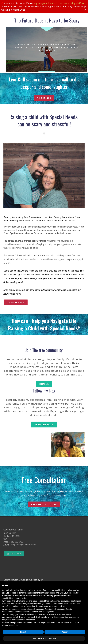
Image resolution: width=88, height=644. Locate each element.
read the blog (44, 425)
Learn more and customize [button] (44, 638)
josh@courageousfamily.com (23, 545)
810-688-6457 (17, 542)
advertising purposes (11, 609)
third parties (50, 601)
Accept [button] (65, 632)
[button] (84, 585)
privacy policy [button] (73, 590)
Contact (14, 554)
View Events (44, 98)
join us (44, 384)
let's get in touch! (44, 505)
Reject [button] (23, 632)
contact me (16, 303)
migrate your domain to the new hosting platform (59, 3)
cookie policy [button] (21, 598)
